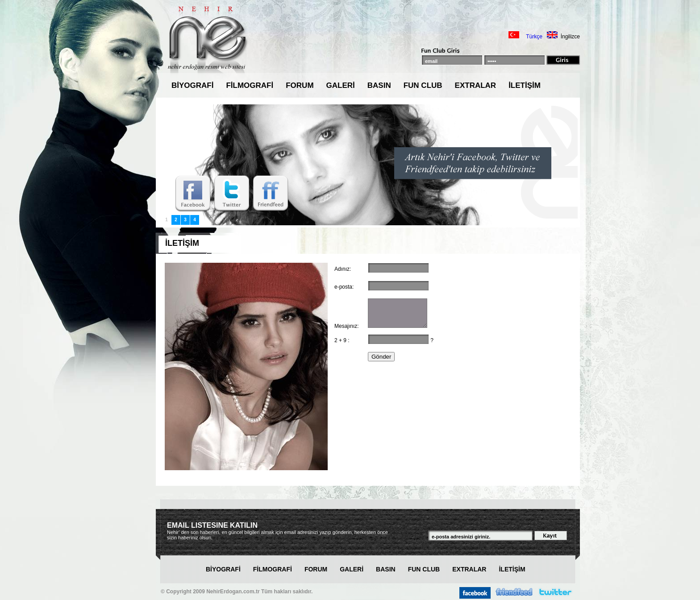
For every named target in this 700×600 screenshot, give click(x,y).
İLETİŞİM (525, 85)
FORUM (300, 85)
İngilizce (570, 37)
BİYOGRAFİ (192, 85)
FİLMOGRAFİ (250, 85)
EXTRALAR (476, 85)
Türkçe (534, 37)
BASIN (379, 85)
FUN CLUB (423, 85)
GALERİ (341, 85)
